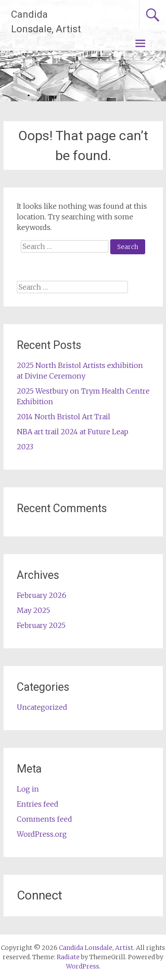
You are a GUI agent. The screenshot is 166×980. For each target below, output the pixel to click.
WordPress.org (42, 834)
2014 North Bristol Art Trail (64, 417)
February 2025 (41, 625)
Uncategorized (42, 707)
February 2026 (42, 595)
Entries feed (38, 804)
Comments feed (44, 819)
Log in (28, 789)
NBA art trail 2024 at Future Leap (73, 432)
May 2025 (33, 610)
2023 (25, 447)
